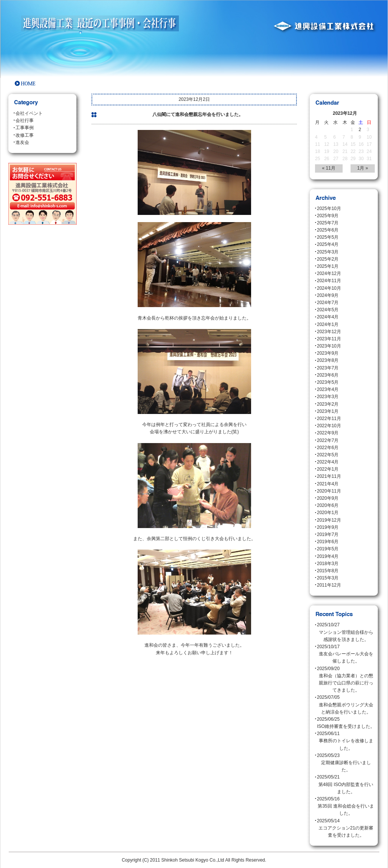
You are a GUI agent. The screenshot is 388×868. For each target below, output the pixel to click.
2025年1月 (328, 266)
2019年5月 (328, 549)
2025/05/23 (346, 763)
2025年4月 (328, 244)
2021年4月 (328, 484)
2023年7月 (328, 368)
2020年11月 (329, 491)
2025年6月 (328, 230)
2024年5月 (328, 310)
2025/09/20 (346, 680)
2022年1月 (328, 469)
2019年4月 (328, 556)
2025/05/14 (346, 829)
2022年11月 (329, 419)
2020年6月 (328, 505)
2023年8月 (328, 360)
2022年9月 (328, 433)
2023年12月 (329, 332)
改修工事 (25, 135)
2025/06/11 (346, 741)
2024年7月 (328, 303)
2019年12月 (329, 520)
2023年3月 (328, 397)
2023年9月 (328, 353)
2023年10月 (329, 346)
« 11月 (329, 168)
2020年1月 (328, 513)
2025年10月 (329, 209)
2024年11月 (329, 281)
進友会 (22, 142)
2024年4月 (328, 317)
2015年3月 (328, 578)
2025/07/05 (346, 705)
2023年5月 (328, 382)
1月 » (363, 168)
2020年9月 (328, 498)
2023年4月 (328, 389)
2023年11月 (329, 339)
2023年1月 (328, 411)
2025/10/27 (346, 633)
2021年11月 (329, 476)
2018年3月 (328, 564)
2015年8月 (328, 571)
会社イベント (29, 113)
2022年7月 (328, 440)
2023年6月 (328, 375)
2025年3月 (328, 252)
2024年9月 (328, 295)
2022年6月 (328, 448)
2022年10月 (329, 426)
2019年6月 (328, 542)
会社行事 (25, 120)
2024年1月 (328, 324)
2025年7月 (328, 223)
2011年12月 (329, 585)
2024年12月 (329, 273)
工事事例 (25, 128)
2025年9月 (328, 216)
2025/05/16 (346, 807)
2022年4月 (328, 462)
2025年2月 (328, 259)
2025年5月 (328, 237)
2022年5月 (328, 455)
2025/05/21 (346, 785)
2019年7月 (328, 534)
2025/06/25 (346, 723)
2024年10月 (329, 288)
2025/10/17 (346, 655)
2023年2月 (328, 404)
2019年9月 (328, 527)
